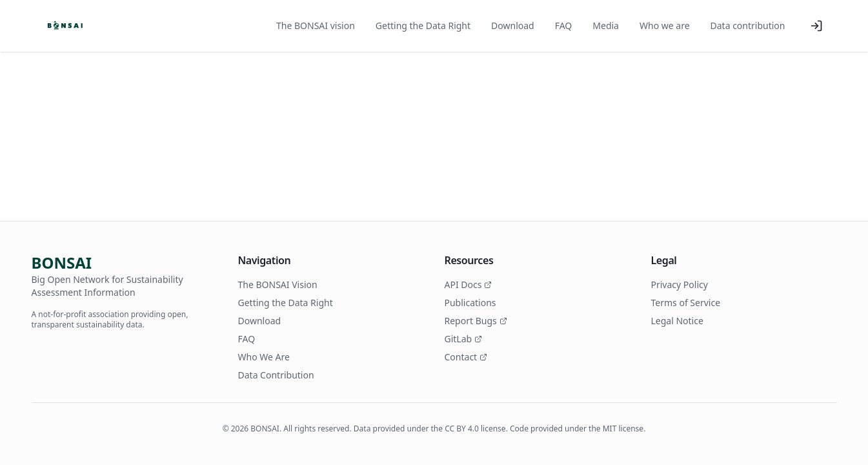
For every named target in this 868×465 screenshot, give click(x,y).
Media (606, 26)
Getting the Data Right (423, 26)
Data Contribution (276, 375)
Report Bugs (476, 321)
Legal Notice (677, 321)
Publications (470, 303)
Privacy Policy (680, 284)
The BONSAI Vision (278, 284)
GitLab (464, 339)
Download (513, 26)
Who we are (665, 26)
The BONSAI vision (316, 26)
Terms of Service (686, 303)
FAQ (564, 26)
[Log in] (816, 26)
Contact (466, 357)
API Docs (469, 284)
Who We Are (264, 357)
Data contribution (748, 26)
